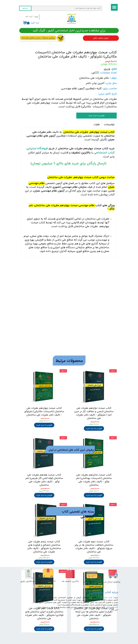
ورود (36, 17)
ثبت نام (29, 17)
